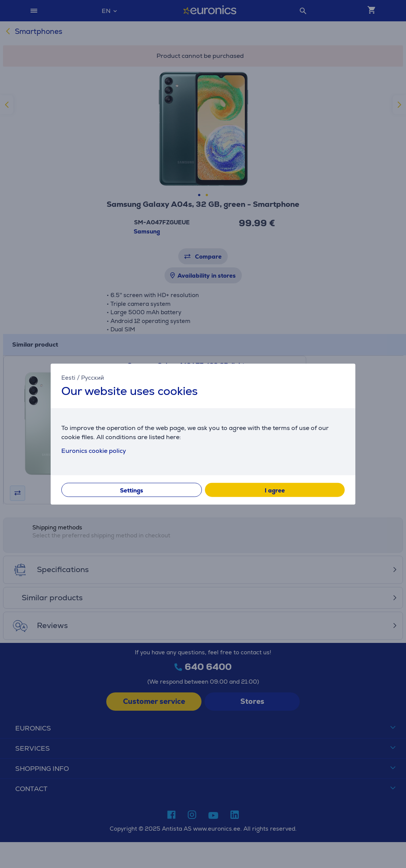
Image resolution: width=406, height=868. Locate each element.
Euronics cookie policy (94, 451)
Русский (93, 377)
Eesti (68, 377)
